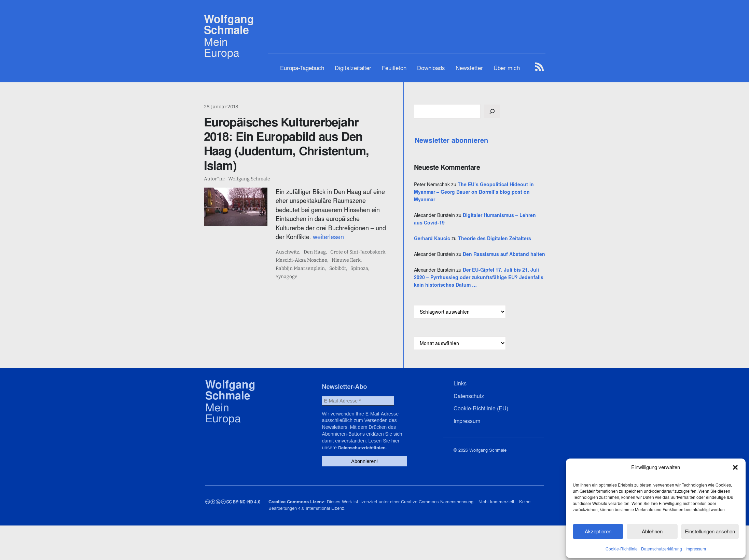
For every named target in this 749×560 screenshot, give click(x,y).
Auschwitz (304, 229)
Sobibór (300, 245)
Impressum (696, 548)
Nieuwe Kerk (363, 237)
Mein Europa (222, 47)
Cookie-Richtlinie (622, 548)
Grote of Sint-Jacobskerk (374, 229)
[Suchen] (541, 111)
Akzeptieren (598, 530)
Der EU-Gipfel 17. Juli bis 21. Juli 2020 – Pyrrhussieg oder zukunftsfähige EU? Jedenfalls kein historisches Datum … (503, 315)
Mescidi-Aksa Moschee (318, 237)
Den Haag (331, 229)
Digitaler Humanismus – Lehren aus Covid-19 (502, 230)
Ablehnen (652, 530)
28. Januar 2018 (221, 107)
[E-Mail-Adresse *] (358, 446)
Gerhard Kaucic (481, 254)
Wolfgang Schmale (229, 24)
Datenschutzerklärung (662, 548)
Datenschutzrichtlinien (376, 483)
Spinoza (322, 245)
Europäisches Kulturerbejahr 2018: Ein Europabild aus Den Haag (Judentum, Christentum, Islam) (308, 136)
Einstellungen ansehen (710, 530)
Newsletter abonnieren (500, 140)
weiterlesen (334, 213)
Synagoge (346, 245)
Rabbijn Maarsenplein (406, 237)
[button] (735, 466)
